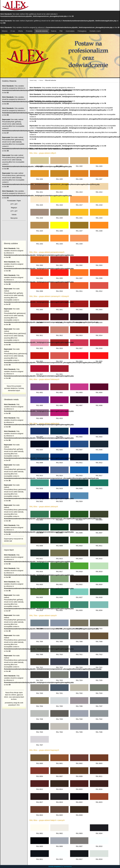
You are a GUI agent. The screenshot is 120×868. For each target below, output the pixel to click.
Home (41, 80)
